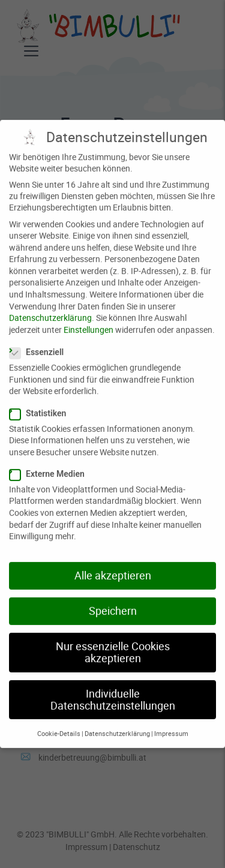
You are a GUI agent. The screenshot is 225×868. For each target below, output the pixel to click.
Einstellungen (88, 321)
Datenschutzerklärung (50, 309)
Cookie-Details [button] (59, 725)
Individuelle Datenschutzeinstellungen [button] (113, 691)
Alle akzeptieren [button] (113, 567)
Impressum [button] (171, 725)
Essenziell (36, 344)
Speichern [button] (113, 603)
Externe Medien (47, 465)
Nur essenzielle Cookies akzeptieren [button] (113, 644)
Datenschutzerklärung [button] (117, 725)
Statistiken (37, 405)
